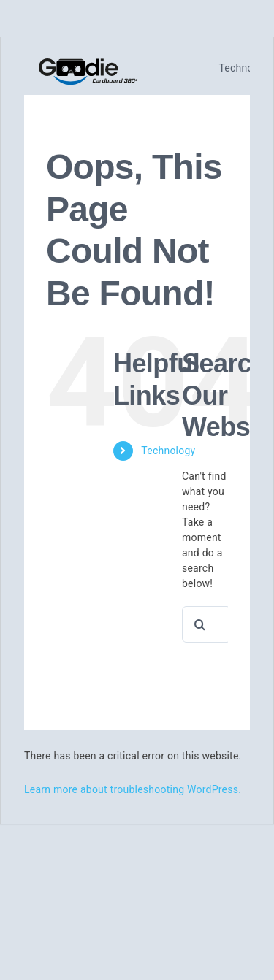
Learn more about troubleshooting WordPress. (133, 789)
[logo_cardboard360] (88, 64)
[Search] (200, 624)
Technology (168, 451)
